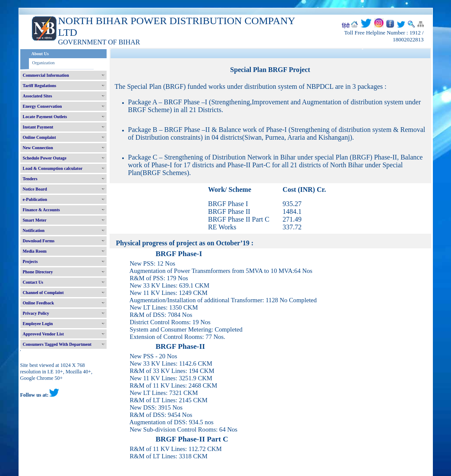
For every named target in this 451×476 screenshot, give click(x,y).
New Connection (38, 148)
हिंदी (346, 26)
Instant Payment (38, 127)
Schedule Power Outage (45, 158)
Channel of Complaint (43, 293)
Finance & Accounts (41, 210)
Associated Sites (38, 96)
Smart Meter (35, 220)
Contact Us (33, 282)
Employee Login (38, 324)
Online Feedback (39, 303)
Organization (44, 63)
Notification (34, 230)
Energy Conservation (43, 106)
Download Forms (39, 241)
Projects (30, 261)
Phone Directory (38, 272)
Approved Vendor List (43, 334)
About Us (40, 54)
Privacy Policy (36, 313)
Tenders (30, 179)
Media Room (35, 251)
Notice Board (35, 189)
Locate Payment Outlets (45, 117)
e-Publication (35, 199)
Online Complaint (39, 137)
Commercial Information (46, 75)
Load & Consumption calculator (53, 168)
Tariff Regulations (40, 86)
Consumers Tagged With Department (57, 344)
